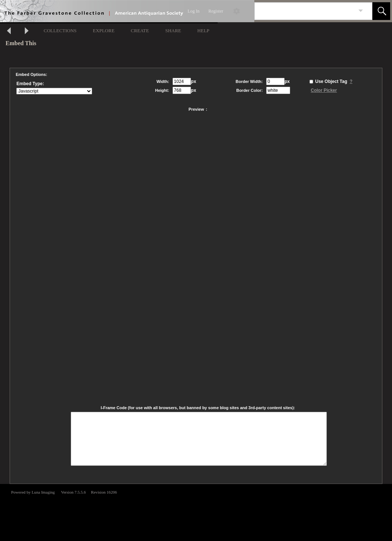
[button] (381, 11)
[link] (361, 11)
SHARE (173, 31)
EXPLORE (104, 31)
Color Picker (324, 90)
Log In (194, 11)
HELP (203, 31)
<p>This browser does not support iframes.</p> (196, 512)
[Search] (305, 11)
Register (216, 11)
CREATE (140, 31)
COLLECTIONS (60, 31)
